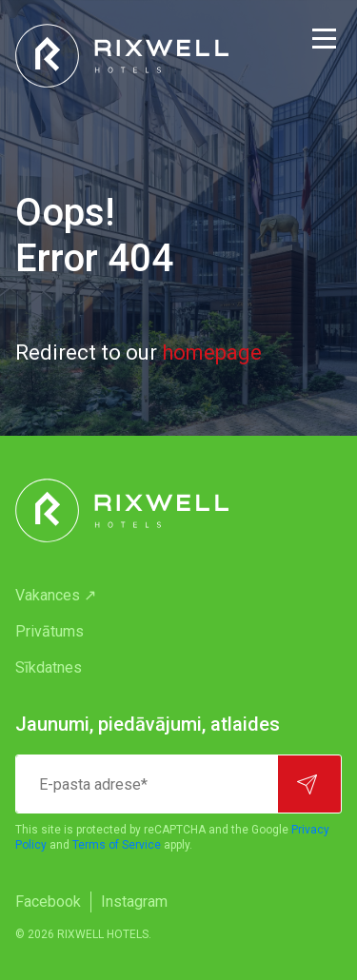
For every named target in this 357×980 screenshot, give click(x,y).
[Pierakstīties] (309, 784)
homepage (212, 353)
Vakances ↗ (56, 595)
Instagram (134, 902)
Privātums (50, 631)
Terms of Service (117, 845)
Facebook (48, 902)
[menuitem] (178, 596)
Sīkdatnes (49, 667)
